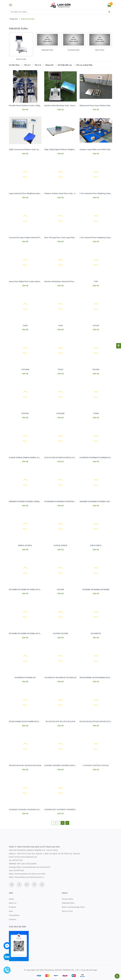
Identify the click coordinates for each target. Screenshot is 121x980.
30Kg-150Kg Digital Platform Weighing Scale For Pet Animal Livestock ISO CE (75, 149)
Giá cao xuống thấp (83, 65)
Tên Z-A (36, 65)
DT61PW (25, 413)
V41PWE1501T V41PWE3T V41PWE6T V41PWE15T (65, 810)
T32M (60, 326)
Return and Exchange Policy (73, 907)
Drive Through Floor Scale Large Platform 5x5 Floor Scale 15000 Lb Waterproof (76, 238)
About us (13, 903)
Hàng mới (48, 65)
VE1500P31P (96, 633)
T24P (96, 281)
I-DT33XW (25, 370)
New (11, 911)
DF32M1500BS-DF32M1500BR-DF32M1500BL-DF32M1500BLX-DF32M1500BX (41, 721)
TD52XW (96, 370)
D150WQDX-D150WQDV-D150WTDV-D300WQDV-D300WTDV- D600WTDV (75, 501)
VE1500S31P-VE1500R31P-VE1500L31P (60, 678)
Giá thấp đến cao (63, 65)
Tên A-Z (26, 65)
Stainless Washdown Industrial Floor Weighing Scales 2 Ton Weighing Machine (76, 281)
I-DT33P (96, 326)
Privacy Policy (68, 899)
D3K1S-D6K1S (96, 545)
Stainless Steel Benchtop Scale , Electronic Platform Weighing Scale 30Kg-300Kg (77, 106)
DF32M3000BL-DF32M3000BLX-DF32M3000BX (99, 678)
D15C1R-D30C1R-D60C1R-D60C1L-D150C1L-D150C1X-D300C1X (70, 458)
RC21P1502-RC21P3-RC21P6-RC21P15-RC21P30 (99, 721)
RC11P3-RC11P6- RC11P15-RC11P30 (60, 721)
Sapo (95, 970)
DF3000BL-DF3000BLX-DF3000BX (96, 590)
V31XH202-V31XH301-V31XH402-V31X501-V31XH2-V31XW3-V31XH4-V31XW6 (41, 810)
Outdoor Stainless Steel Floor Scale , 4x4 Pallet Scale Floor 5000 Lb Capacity (75, 193)
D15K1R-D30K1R (60, 545)
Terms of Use (67, 911)
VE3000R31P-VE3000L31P (25, 678)
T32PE (25, 326)
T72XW (96, 413)
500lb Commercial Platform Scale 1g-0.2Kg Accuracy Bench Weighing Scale (39, 149)
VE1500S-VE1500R (61, 633)
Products (13, 907)
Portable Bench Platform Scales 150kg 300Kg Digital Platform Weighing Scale (40, 106)
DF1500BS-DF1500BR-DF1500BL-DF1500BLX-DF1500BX (31, 590)
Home (11, 899)
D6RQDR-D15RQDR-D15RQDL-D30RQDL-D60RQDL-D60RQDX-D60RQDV (38, 501)
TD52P (60, 370)
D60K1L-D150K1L (25, 545)
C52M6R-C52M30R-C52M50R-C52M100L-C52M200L (66, 765)
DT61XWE (60, 413)
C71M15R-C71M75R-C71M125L (96, 765)
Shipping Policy (68, 903)
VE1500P (60, 590)
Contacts (13, 919)
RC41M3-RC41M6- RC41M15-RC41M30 (25, 765)
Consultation (14, 915)
